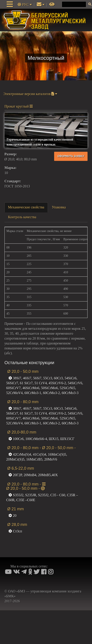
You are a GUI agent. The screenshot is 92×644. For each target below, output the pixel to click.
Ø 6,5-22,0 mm (20, 468)
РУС (25, 5)
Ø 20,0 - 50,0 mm (22, 372)
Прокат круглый (19, 106)
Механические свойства (26, 207)
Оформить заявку (71, 156)
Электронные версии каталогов (30, 94)
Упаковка (59, 207)
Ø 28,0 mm (17, 525)
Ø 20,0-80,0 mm (21, 432)
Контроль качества (22, 217)
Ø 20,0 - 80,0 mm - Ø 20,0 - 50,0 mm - (41, 448)
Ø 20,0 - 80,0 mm (22, 402)
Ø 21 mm (15, 509)
